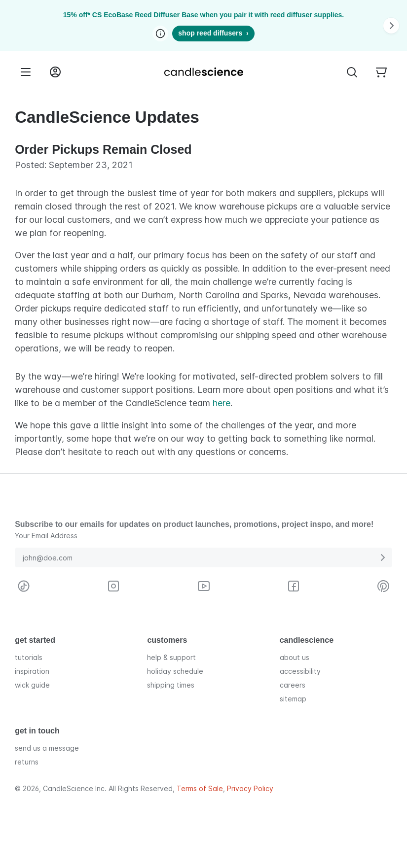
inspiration (32, 671)
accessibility (300, 671)
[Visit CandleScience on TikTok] (24, 586)
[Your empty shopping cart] (381, 72)
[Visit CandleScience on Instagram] (113, 586)
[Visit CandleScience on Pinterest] (383, 586)
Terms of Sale (200, 789)
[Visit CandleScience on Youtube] (204, 586)
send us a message (47, 748)
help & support (171, 657)
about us (295, 657)
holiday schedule (175, 671)
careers (293, 685)
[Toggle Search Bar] (352, 72)
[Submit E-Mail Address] (382, 557)
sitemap (293, 699)
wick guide (32, 685)
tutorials (29, 657)
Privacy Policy (250, 789)
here (222, 403)
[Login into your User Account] (55, 72)
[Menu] (26, 72)
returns (27, 762)
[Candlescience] (204, 72)
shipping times (171, 685)
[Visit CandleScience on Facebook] (294, 586)
